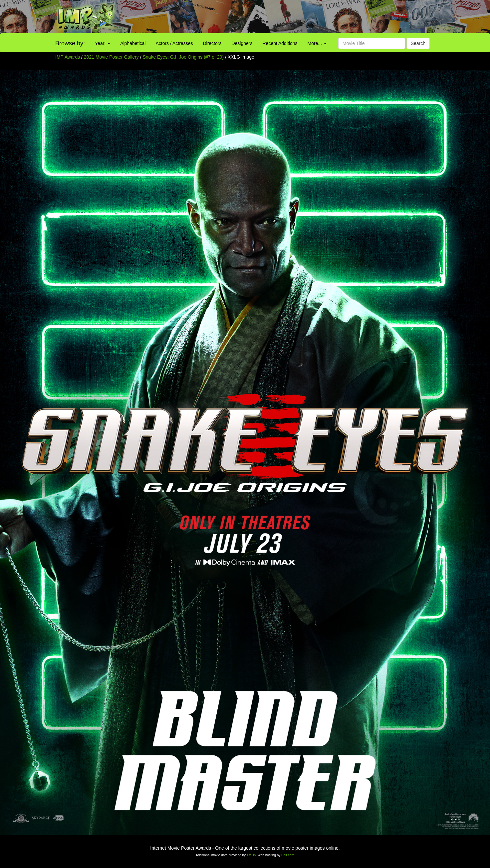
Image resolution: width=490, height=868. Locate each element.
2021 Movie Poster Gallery (111, 57)
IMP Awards (68, 57)
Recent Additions (280, 43)
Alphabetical (133, 43)
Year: (103, 43)
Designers (242, 43)
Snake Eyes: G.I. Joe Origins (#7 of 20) (183, 57)
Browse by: (70, 43)
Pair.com (288, 855)
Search (418, 43)
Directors (212, 43)
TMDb (251, 855)
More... (317, 43)
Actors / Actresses (174, 43)
